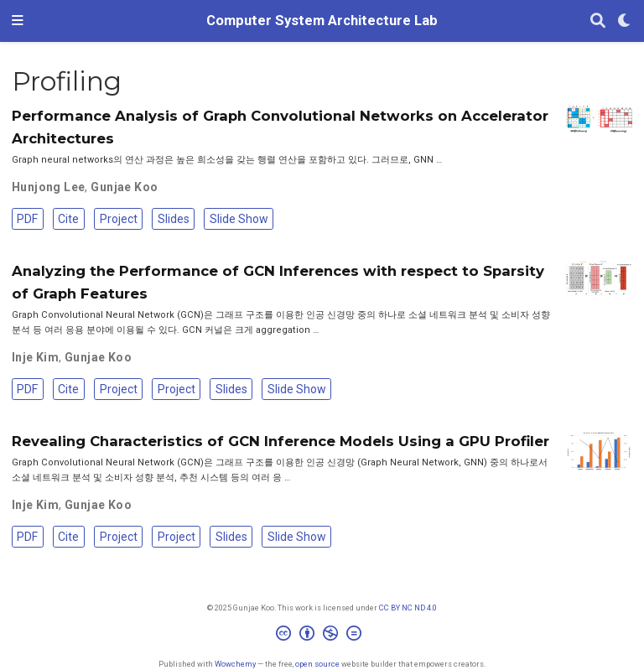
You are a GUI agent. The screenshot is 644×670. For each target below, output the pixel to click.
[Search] (598, 21)
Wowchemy (235, 664)
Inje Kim (35, 357)
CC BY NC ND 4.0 (408, 608)
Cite (68, 219)
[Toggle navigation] (18, 21)
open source (317, 664)
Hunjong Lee (49, 187)
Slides (174, 219)
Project (119, 219)
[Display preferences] (625, 21)
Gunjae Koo (124, 187)
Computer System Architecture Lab (322, 21)
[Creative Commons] (322, 636)
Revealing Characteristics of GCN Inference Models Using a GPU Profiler (280, 441)
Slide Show (239, 219)
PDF (27, 219)
